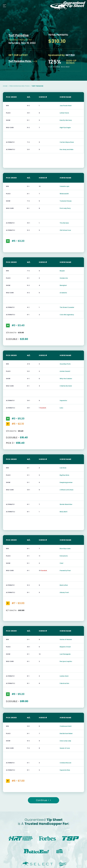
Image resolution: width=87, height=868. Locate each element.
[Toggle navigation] (4, 6)
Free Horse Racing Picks (19, 86)
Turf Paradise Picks (23, 61)
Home (5, 86)
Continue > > (44, 800)
